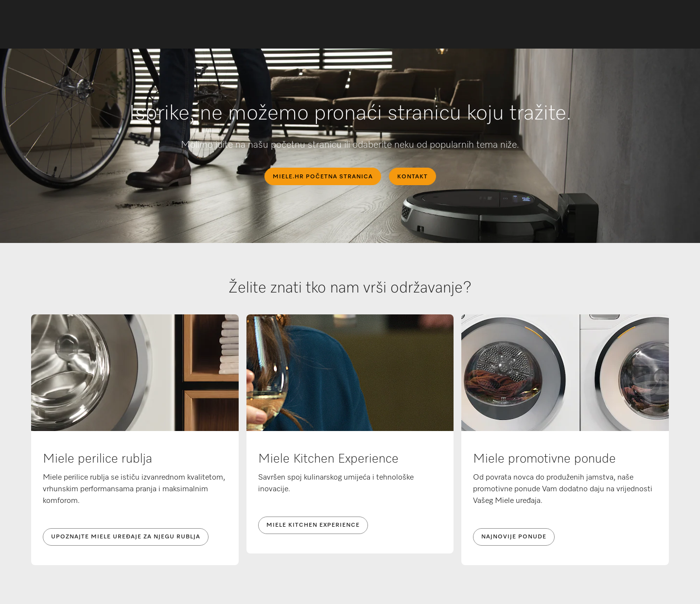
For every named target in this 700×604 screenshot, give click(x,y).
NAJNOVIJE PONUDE (514, 537)
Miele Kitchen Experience (313, 525)
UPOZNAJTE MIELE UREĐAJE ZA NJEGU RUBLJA (126, 537)
